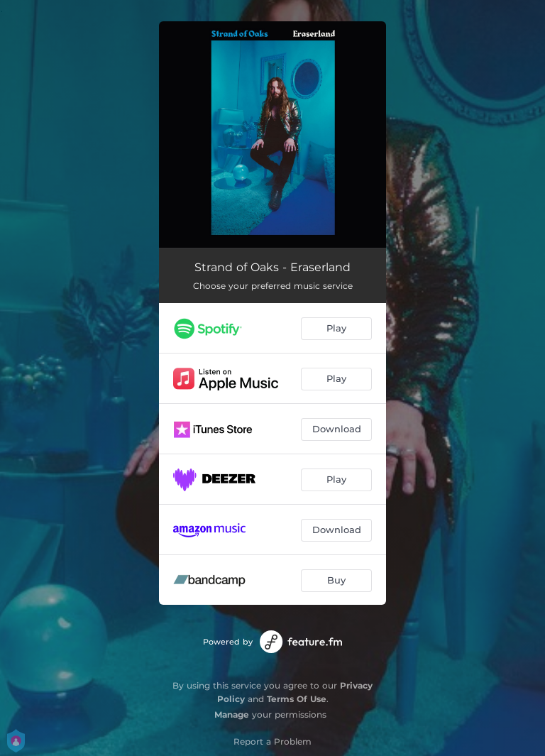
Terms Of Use (297, 699)
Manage (232, 714)
